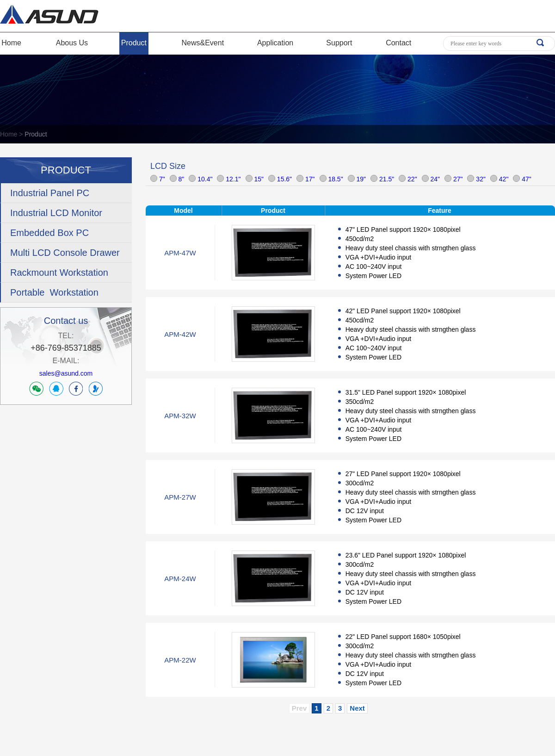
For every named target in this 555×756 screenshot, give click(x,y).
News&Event (203, 43)
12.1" (229, 179)
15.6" (280, 179)
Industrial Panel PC (50, 193)
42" (499, 179)
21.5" (382, 179)
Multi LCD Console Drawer (65, 253)
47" (522, 179)
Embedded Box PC (49, 233)
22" (408, 179)
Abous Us (72, 43)
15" (255, 179)
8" (177, 179)
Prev (299, 708)
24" (431, 179)
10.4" (200, 179)
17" (305, 179)
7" (158, 179)
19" (357, 179)
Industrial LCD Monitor (56, 213)
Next (357, 708)
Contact (398, 43)
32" (476, 179)
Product (134, 43)
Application (275, 43)
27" (453, 179)
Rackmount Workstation (59, 273)
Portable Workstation (54, 292)
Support (339, 43)
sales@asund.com (66, 373)
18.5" (331, 179)
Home (11, 43)
